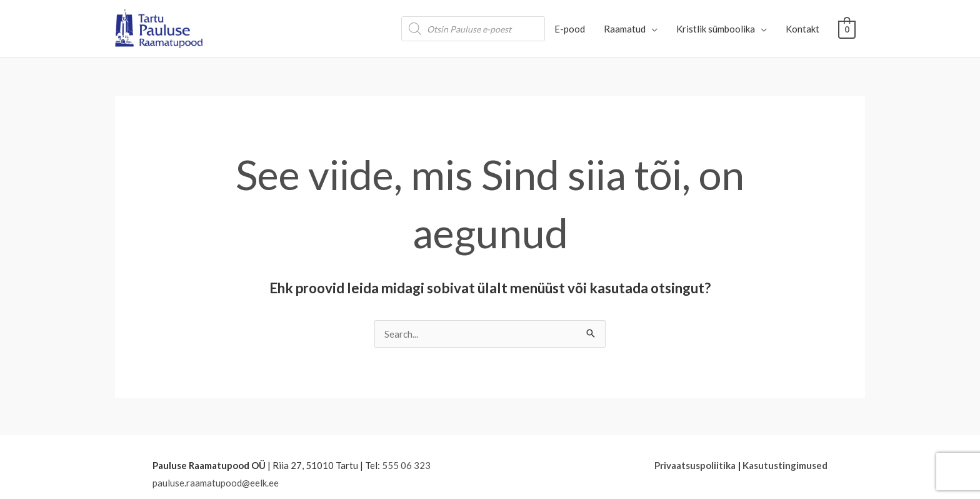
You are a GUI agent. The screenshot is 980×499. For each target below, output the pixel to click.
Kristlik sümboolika (716, 29)
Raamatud (625, 29)
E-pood (570, 29)
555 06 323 (406, 465)
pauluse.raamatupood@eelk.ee (216, 483)
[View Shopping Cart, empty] (847, 29)
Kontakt (803, 29)
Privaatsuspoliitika (695, 465)
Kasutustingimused (785, 465)
